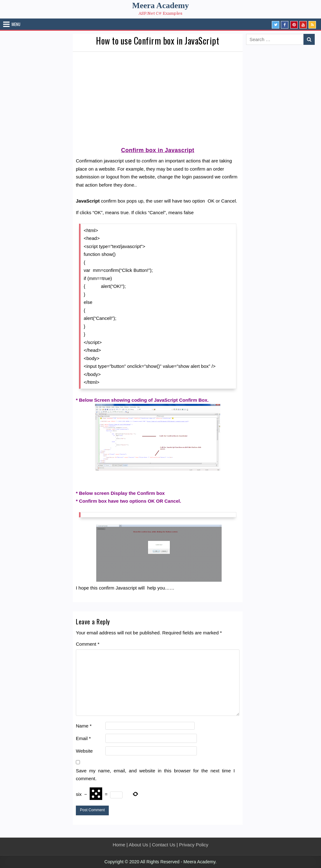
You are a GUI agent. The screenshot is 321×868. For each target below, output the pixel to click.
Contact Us (164, 845)
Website (84, 751)
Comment (88, 644)
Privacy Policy (194, 845)
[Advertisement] (158, 99)
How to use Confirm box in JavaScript (158, 41)
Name (84, 726)
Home (119, 845)
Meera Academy (160, 5)
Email (83, 738)
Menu (16, 24)
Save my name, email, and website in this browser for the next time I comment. (155, 775)
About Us (139, 845)
